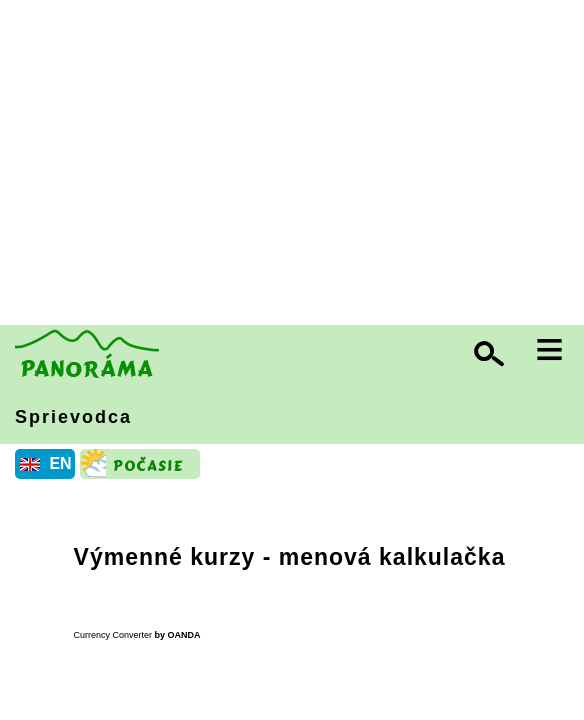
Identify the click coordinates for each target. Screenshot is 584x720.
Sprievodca (73, 417)
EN (60, 463)
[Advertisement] (297, 165)
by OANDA (178, 635)
